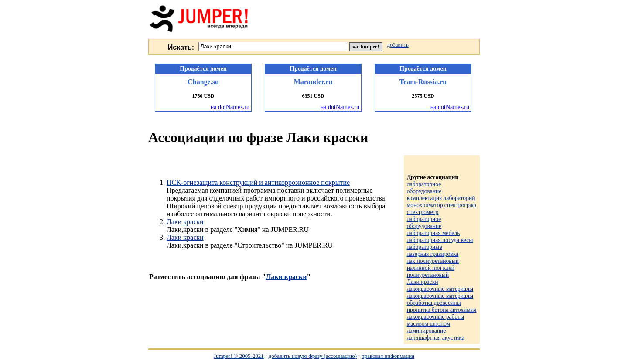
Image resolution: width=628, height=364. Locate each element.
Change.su (203, 82)
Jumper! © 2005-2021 (239, 356)
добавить (398, 45)
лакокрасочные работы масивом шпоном (436, 320)
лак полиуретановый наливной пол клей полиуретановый (433, 268)
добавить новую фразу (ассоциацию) (313, 356)
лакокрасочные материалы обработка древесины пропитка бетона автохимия (442, 303)
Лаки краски (185, 222)
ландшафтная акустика (436, 338)
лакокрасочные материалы (440, 289)
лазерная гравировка (433, 254)
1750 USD (203, 96)
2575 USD (423, 96)
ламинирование (427, 331)
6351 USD (313, 96)
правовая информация (388, 356)
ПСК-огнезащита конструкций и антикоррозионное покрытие (258, 182)
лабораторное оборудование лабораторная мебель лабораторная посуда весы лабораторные (440, 233)
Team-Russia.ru (423, 82)
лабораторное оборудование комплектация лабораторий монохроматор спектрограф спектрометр (442, 198)
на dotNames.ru (230, 107)
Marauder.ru (313, 82)
